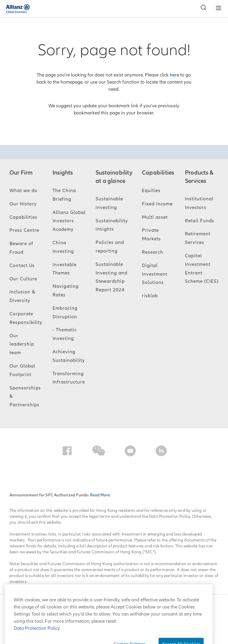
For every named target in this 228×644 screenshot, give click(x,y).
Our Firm (21, 173)
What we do (23, 191)
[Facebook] (67, 452)
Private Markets (151, 235)
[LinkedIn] (161, 452)
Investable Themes (65, 269)
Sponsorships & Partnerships (25, 397)
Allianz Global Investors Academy (69, 221)
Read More (100, 495)
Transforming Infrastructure (69, 378)
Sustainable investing (109, 203)
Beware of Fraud (21, 248)
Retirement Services (198, 238)
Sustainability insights (112, 225)
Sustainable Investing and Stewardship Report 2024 (111, 277)
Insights (63, 173)
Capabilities (23, 217)
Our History (23, 204)
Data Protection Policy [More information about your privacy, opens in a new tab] (37, 637)
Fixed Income (157, 204)
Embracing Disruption (65, 313)
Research (153, 252)
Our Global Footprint (22, 370)
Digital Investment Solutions (155, 274)
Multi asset (155, 217)
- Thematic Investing (65, 334)
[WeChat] (99, 452)
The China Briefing (64, 195)
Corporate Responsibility (26, 318)
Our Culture (23, 279)
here (174, 75)
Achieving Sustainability (69, 356)
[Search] (202, 8)
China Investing (63, 247)
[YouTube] (130, 452)
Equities (151, 191)
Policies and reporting (110, 247)
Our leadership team (22, 344)
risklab (150, 296)
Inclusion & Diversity (22, 296)
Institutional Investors (199, 203)
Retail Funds (200, 221)
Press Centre (24, 230)
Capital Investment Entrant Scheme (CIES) (202, 269)
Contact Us (22, 266)
